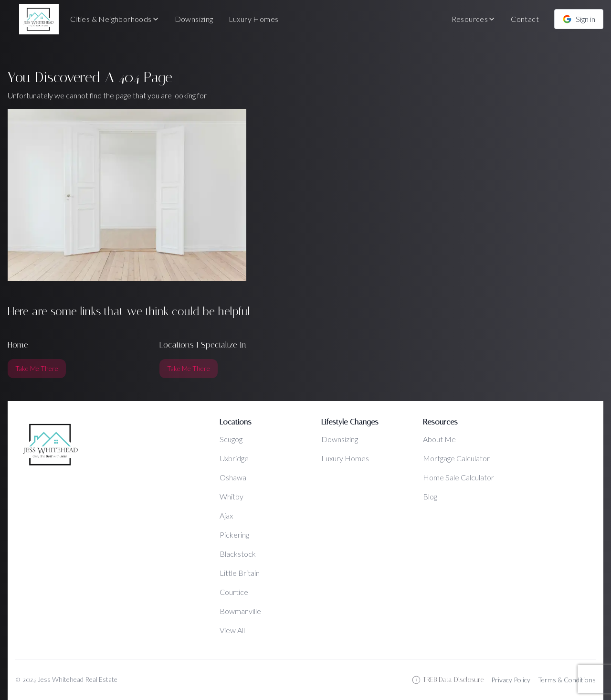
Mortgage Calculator (456, 458)
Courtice (234, 592)
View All (232, 630)
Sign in (579, 19)
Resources (474, 19)
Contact (525, 19)
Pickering (234, 535)
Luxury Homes (254, 19)
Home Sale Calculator (458, 477)
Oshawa (233, 477)
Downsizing (194, 19)
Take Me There (37, 368)
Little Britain (240, 573)
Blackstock (238, 554)
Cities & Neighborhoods (115, 19)
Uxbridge (234, 458)
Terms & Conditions (567, 680)
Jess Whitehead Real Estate (78, 679)
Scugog (231, 439)
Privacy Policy (511, 680)
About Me (439, 439)
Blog (430, 496)
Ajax (226, 515)
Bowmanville (240, 611)
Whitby (232, 496)
